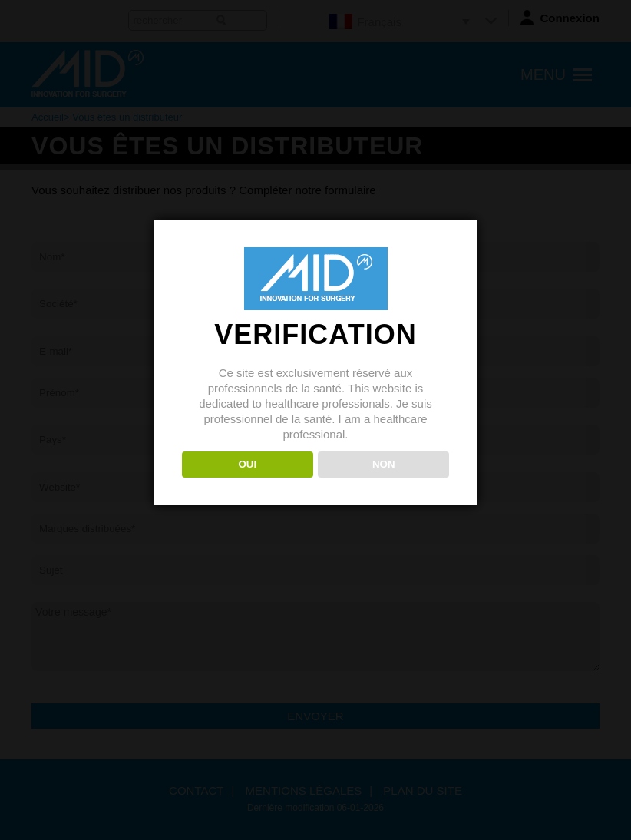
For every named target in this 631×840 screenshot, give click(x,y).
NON (384, 464)
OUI (247, 464)
